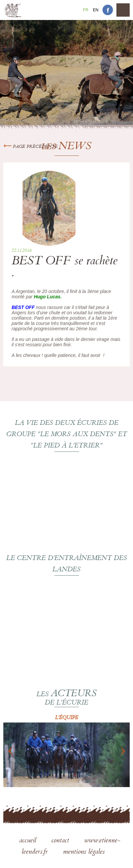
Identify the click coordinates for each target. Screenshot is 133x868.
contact (61, 841)
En (96, 10)
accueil (29, 841)
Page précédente (31, 147)
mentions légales (84, 852)
